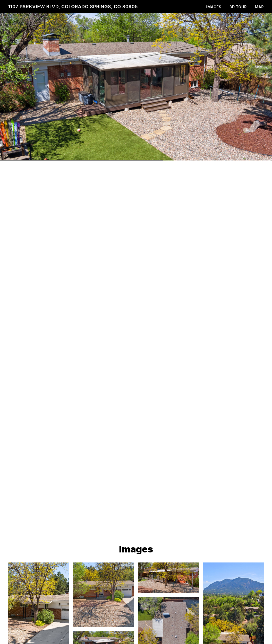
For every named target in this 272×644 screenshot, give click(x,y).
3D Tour (238, 7)
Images (214, 7)
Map (259, 7)
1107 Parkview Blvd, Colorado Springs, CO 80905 (73, 7)
